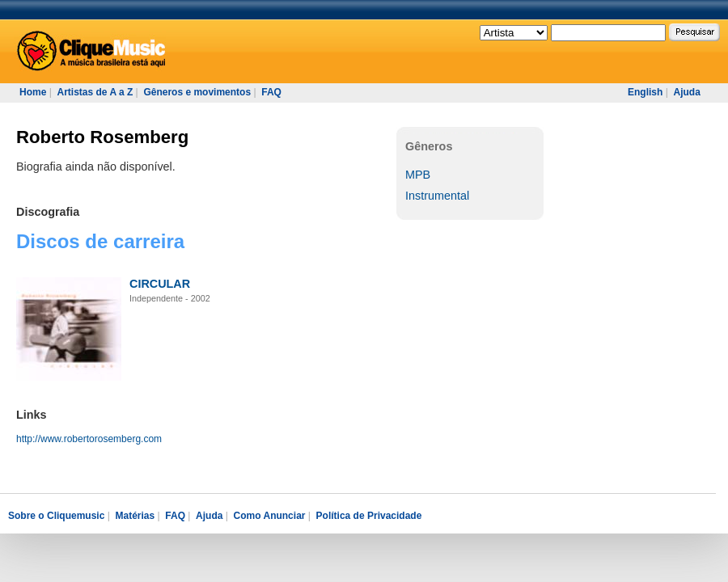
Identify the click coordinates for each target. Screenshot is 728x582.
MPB (418, 175)
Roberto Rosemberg (102, 137)
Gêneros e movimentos (197, 92)
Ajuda (686, 92)
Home (33, 92)
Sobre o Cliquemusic (56, 516)
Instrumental (437, 196)
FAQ (271, 92)
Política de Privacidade (369, 516)
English (645, 92)
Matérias (135, 516)
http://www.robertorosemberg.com (89, 439)
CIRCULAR (160, 284)
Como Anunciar (270, 516)
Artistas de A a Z (95, 92)
